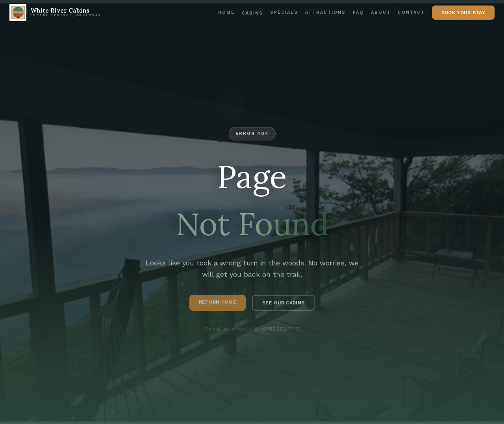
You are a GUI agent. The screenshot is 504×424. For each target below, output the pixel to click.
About (381, 12)
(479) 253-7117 (280, 330)
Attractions (325, 12)
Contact (411, 12)
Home (226, 12)
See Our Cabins (283, 304)
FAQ (358, 12)
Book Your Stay (463, 13)
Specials (284, 12)
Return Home (218, 303)
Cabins (252, 13)
